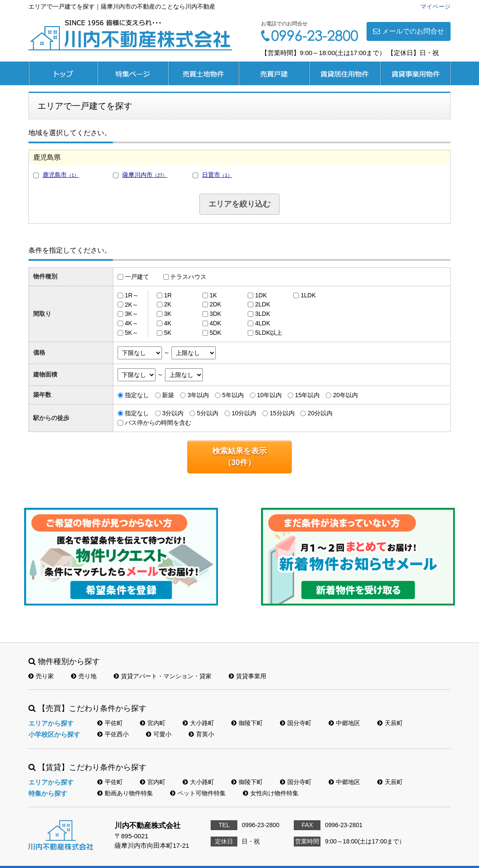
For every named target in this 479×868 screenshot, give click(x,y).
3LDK (263, 314)
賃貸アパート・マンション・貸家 (163, 676)
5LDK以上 (269, 333)
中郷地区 (344, 723)
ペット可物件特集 (198, 793)
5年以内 (233, 395)
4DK (215, 323)
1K (213, 295)
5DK (215, 333)
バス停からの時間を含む (158, 423)
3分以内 (173, 413)
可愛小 (159, 734)
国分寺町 (296, 723)
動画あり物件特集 (125, 793)
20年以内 (345, 395)
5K (168, 333)
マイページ (435, 6)
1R (168, 295)
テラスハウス (188, 277)
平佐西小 (113, 734)
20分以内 (320, 413)
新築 (168, 395)
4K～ (132, 323)
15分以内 (282, 413)
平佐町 (110, 723)
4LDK (263, 323)
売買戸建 (274, 73)
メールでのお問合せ (409, 31)
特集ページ (133, 73)
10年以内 (269, 395)
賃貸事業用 (415, 73)
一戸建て (137, 277)
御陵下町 (247, 723)
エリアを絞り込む (239, 204)
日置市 (217, 175)
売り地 (84, 676)
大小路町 (198, 723)
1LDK (308, 295)
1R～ (132, 295)
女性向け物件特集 (271, 793)
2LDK (263, 304)
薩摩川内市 (145, 175)
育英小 (201, 734)
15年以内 (308, 395)
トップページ (63, 73)
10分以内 (244, 413)
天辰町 (390, 723)
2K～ (132, 304)
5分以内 (208, 413)
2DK (215, 304)
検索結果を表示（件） (239, 457)
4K (168, 323)
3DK (215, 314)
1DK (261, 295)
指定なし (137, 395)
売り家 (41, 676)
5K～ (132, 333)
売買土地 (203, 73)
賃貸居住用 (345, 73)
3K (168, 314)
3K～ (132, 314)
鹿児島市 (61, 175)
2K (168, 304)
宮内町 (153, 723)
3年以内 (198, 395)
